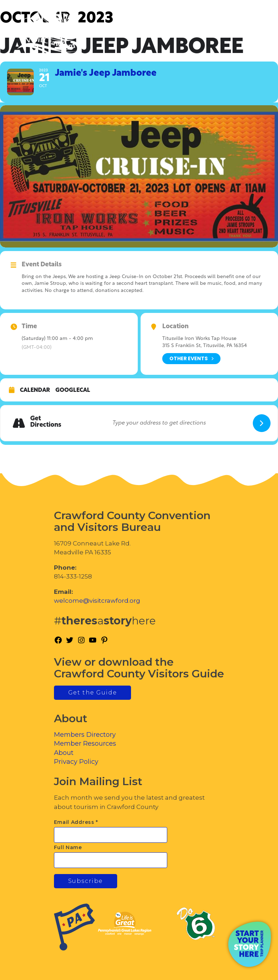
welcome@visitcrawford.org (97, 601)
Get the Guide (93, 693)
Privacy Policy (76, 762)
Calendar (35, 390)
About (64, 753)
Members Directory (85, 735)
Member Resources (85, 744)
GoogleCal (73, 390)
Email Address (76, 822)
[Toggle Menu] (253, 36)
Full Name (68, 847)
